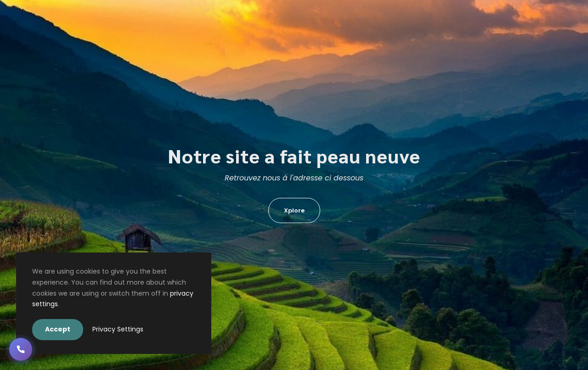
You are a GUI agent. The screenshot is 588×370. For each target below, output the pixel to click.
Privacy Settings (118, 329)
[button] (21, 349)
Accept (58, 329)
